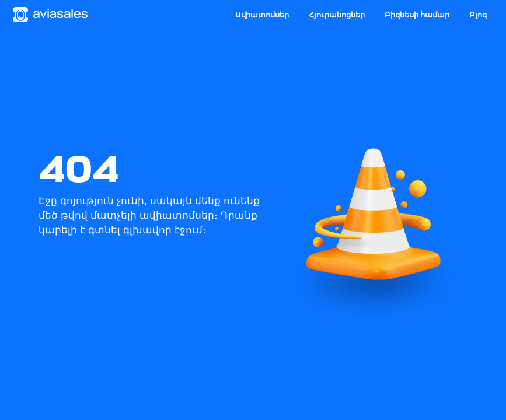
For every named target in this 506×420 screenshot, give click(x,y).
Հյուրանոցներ (337, 15)
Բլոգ (478, 15)
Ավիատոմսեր (262, 15)
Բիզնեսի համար (417, 15)
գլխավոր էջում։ (165, 230)
